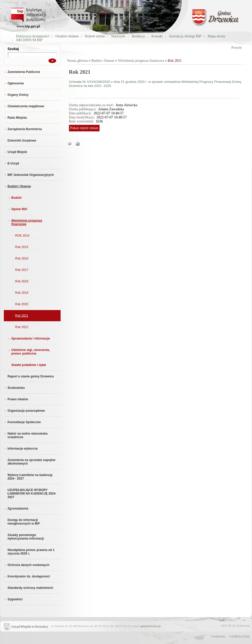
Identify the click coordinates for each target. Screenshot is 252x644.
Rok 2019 (22, 293)
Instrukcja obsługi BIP (185, 36)
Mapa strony (217, 36)
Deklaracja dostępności (33, 36)
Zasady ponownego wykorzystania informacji (26, 537)
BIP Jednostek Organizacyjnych (29, 175)
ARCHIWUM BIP (29, 40)
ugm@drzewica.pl (150, 626)
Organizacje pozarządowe (24, 411)
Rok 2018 (22, 281)
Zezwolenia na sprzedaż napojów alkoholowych (32, 462)
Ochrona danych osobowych (27, 565)
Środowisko (14, 388)
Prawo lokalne (16, 399)
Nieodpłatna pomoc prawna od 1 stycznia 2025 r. (31, 552)
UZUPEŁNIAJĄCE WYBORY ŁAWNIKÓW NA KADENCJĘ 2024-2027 (32, 494)
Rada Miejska (15, 118)
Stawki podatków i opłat (29, 365)
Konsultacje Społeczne (22, 422)
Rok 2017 (22, 270)
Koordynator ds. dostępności (27, 576)
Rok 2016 (22, 258)
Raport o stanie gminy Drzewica (31, 376)
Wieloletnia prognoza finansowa (25, 222)
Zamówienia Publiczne (22, 72)
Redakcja (138, 36)
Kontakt (157, 36)
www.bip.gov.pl (28, 26)
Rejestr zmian (95, 36)
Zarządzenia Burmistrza (23, 129)
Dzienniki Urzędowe (22, 141)
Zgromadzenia (16, 509)
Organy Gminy (16, 95)
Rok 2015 (22, 247)
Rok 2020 (22, 304)
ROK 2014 (22, 236)
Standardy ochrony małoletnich (30, 588)
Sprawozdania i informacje (29, 339)
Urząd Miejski (16, 152)
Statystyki (118, 36)
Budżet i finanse (17, 186)
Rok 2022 (22, 327)
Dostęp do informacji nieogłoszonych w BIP (24, 522)
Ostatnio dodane (67, 36)
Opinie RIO (17, 209)
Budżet (15, 198)
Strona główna (78, 61)
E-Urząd (11, 163)
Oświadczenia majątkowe (24, 106)
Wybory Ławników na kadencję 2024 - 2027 (30, 477)
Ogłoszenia (14, 83)
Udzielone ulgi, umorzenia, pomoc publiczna (29, 352)
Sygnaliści (13, 599)
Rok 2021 (22, 316)
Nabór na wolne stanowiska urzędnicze (26, 435)
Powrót (236, 48)
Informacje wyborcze (21, 449)
